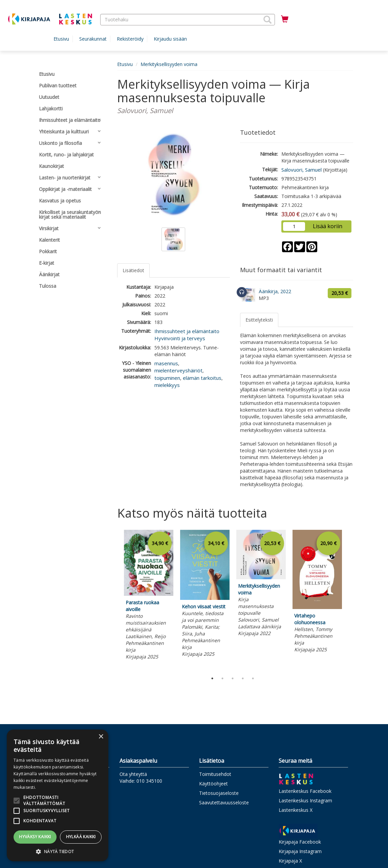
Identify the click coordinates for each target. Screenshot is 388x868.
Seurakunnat (93, 39)
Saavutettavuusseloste (224, 802)
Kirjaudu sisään (170, 39)
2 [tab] (222, 678)
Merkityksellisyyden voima (169, 64)
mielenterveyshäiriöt (178, 370)
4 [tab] (243, 678)
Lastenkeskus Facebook (305, 791)
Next (350, 600)
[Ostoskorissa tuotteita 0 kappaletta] (285, 19)
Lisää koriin (328, 226)
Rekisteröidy (130, 39)
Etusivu (61, 39)
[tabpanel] (149, 596)
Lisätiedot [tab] (133, 270)
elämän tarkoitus (202, 378)
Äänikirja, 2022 (275, 291)
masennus (166, 363)
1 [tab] (212, 678)
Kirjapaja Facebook (300, 842)
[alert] (58, 795)
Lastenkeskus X (296, 810)
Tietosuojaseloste (219, 793)
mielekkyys (167, 385)
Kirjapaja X (290, 861)
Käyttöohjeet (213, 784)
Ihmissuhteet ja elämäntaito (187, 331)
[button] (267, 20)
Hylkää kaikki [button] (81, 837)
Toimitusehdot (215, 774)
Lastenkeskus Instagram (305, 800)
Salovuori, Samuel (301, 170)
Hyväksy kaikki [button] (35, 837)
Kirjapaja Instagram (300, 851)
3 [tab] (233, 678)
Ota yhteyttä (133, 774)
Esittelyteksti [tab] (259, 320)
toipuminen (167, 378)
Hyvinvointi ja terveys (180, 338)
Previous (115, 600)
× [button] (101, 737)
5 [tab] (253, 678)
